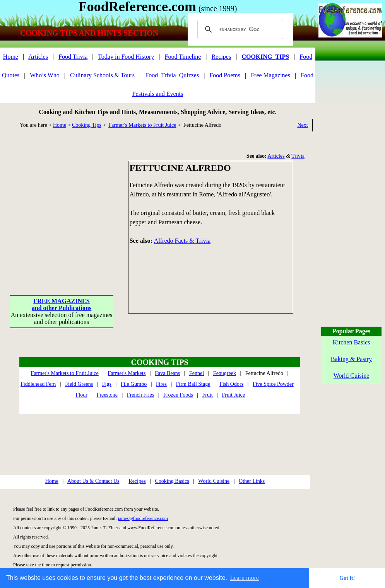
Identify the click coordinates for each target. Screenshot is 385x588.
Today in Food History (126, 57)
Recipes (222, 57)
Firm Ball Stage (193, 384)
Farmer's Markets (127, 373)
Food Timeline (183, 57)
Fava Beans (167, 373)
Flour (81, 395)
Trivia (298, 156)
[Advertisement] (62, 209)
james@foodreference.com (143, 518)
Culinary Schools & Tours (102, 75)
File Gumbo (134, 384)
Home (11, 57)
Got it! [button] (347, 578)
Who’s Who (45, 75)
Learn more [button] (245, 578)
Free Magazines (270, 75)
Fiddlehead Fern (38, 384)
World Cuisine (214, 481)
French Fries (140, 395)
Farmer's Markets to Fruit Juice (142, 125)
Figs (107, 384)
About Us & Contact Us (93, 481)
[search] (239, 29)
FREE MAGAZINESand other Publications (62, 304)
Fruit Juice (234, 395)
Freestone (107, 395)
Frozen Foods (178, 395)
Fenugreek (225, 373)
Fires (161, 384)
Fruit (208, 395)
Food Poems (225, 75)
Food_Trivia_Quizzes (172, 75)
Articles (38, 57)
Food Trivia (73, 57)
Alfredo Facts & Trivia (182, 241)
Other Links (252, 481)
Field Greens (79, 384)
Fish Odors (231, 384)
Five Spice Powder (273, 384)
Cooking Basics (172, 481)
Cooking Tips (87, 125)
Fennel (197, 373)
